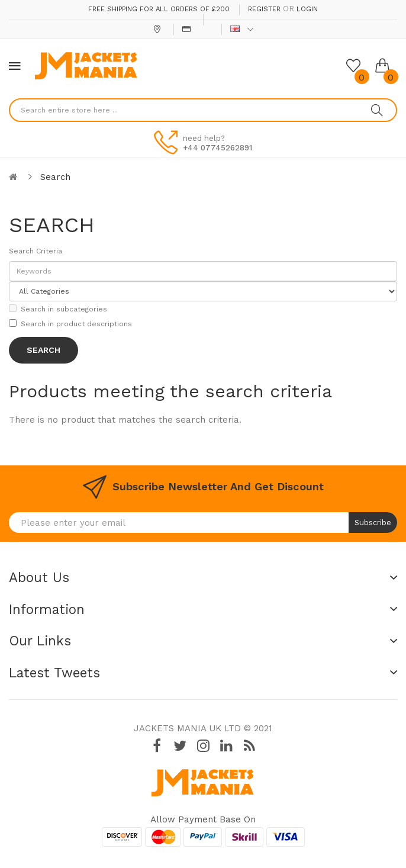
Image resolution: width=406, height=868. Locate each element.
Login (307, 9)
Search (55, 177)
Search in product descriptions (70, 324)
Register (264, 9)
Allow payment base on (203, 819)
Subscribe (373, 523)
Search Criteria (36, 251)
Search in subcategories (58, 309)
